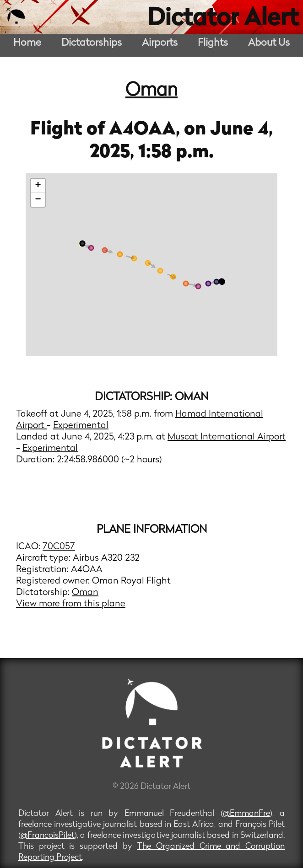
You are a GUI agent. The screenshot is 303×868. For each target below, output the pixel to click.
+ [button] (38, 186)
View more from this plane (71, 604)
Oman (151, 91)
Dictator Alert (223, 19)
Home (27, 43)
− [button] (38, 200)
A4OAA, (146, 130)
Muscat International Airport (227, 437)
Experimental (81, 426)
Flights (213, 43)
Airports (160, 43)
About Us (269, 43)
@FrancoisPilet (48, 836)
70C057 (59, 547)
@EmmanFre (246, 814)
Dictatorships (92, 43)
